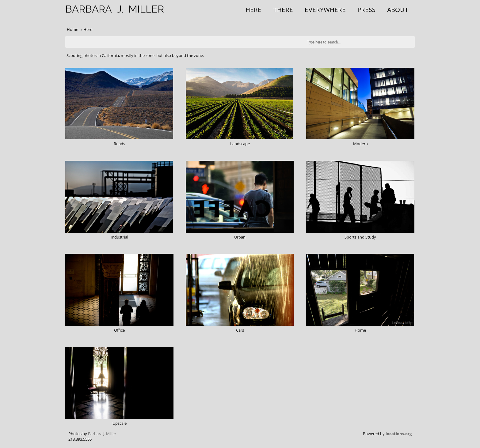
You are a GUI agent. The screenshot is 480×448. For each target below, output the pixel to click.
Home (72, 29)
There (283, 10)
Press (366, 10)
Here (253, 10)
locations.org (399, 434)
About (398, 10)
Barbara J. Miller (102, 434)
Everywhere (325, 10)
